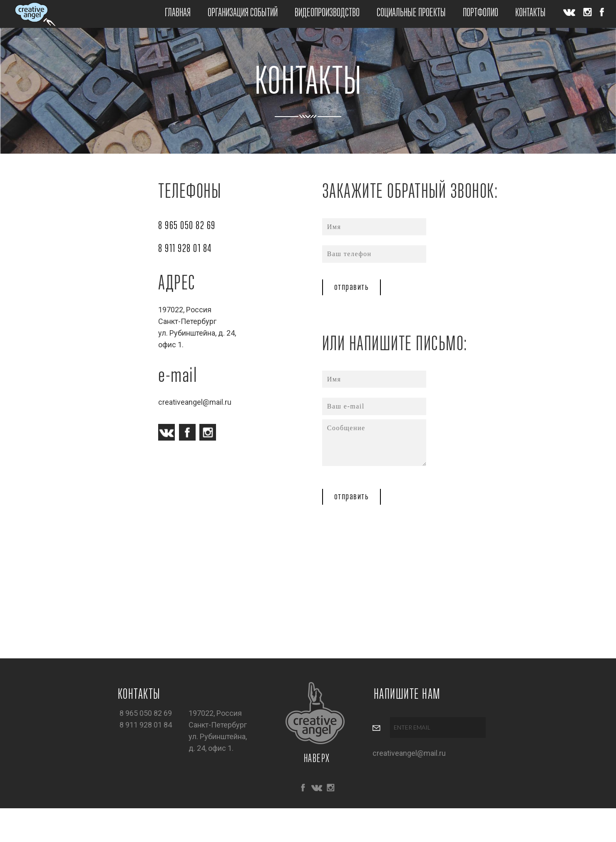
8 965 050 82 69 (187, 226)
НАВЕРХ (317, 759)
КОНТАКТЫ (530, 13)
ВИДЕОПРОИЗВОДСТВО (327, 13)
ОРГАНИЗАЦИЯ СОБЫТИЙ (243, 13)
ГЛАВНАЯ (178, 13)
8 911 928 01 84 (185, 249)
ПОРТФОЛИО (481, 13)
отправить (352, 287)
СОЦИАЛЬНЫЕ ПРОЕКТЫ (411, 13)
